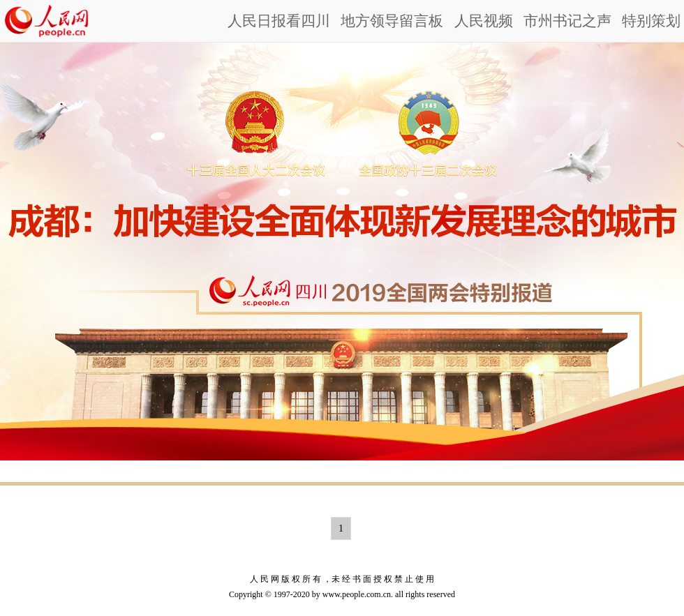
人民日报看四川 (279, 21)
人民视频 (484, 21)
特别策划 (651, 21)
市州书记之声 (567, 21)
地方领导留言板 (392, 21)
